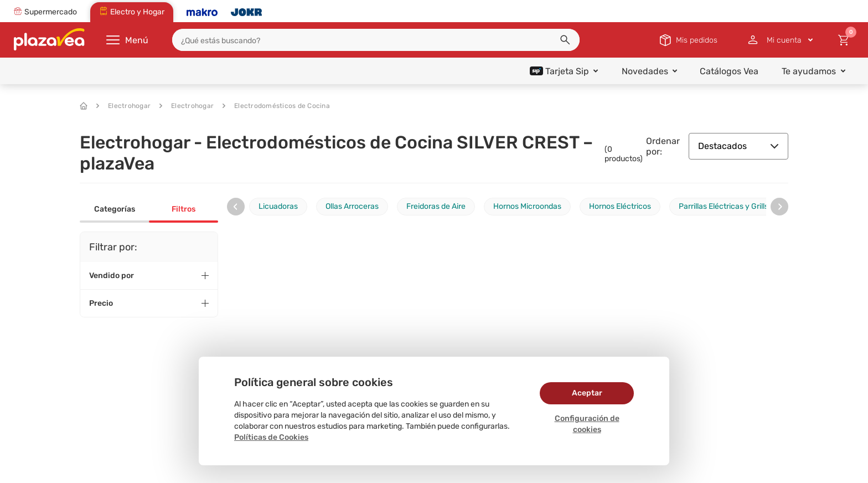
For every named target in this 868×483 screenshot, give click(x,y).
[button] (565, 40)
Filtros (184, 209)
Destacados (738, 146)
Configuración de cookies (587, 424)
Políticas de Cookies (271, 437)
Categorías (115, 209)
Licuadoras (278, 206)
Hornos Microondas (527, 206)
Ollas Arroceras (352, 206)
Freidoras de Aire (436, 206)
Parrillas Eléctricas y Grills (724, 206)
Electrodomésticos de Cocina (276, 106)
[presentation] (236, 207)
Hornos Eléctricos (620, 206)
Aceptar (587, 393)
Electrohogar (123, 106)
